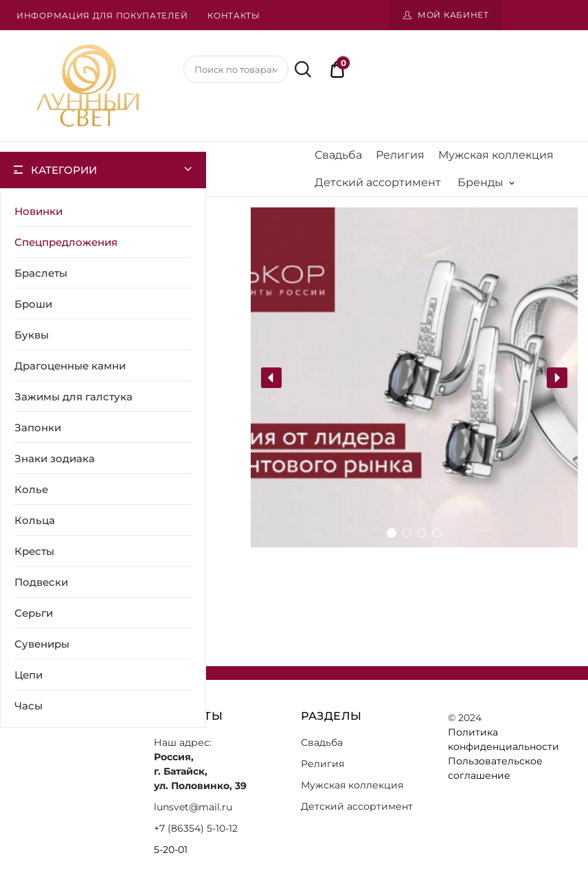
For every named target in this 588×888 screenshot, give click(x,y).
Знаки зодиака (55, 458)
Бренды (486, 183)
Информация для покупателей (102, 15)
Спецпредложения (66, 242)
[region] (414, 377)
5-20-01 (171, 850)
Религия (400, 155)
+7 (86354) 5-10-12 (196, 828)
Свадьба (338, 155)
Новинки (38, 211)
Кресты (34, 551)
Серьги (34, 613)
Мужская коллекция (496, 155)
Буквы (32, 335)
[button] (271, 378)
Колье (31, 489)
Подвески (41, 582)
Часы (29, 706)
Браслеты (41, 273)
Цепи (29, 675)
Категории (64, 170)
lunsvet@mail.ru (193, 807)
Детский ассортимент (378, 182)
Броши (33, 304)
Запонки (38, 428)
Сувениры (42, 644)
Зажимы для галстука (73, 397)
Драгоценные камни (70, 366)
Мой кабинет (453, 15)
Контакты (234, 15)
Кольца (35, 520)
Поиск (301, 69)
